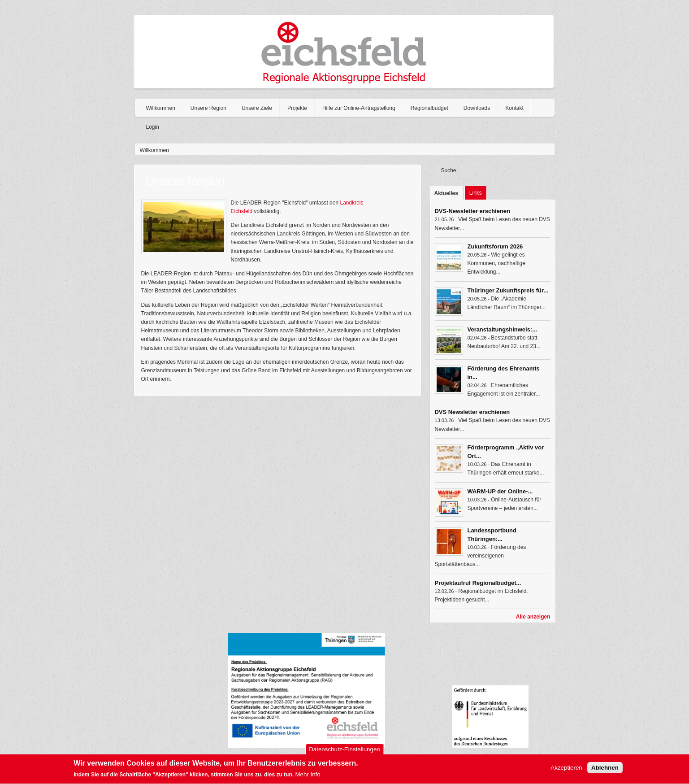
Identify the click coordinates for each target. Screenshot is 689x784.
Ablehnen (605, 770)
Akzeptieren (566, 770)
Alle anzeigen (533, 617)
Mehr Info (308, 777)
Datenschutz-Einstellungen (344, 752)
